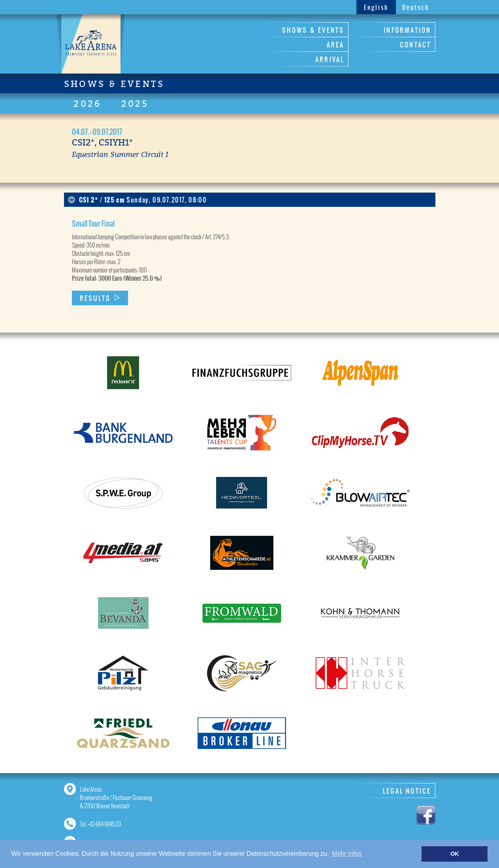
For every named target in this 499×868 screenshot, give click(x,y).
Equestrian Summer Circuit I (120, 154)
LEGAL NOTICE (407, 791)
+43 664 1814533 (104, 824)
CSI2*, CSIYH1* (102, 143)
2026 (88, 104)
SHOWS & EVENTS (313, 30)
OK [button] (455, 854)
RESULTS (95, 298)
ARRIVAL (330, 59)
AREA (336, 44)
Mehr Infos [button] (347, 854)
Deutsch (416, 7)
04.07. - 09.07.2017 (97, 132)
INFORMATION (407, 30)
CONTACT (415, 44)
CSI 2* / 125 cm (143, 200)
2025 (135, 104)
